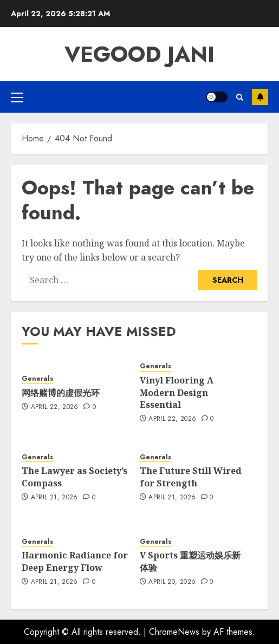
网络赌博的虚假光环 (61, 393)
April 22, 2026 (55, 407)
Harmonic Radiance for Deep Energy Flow (75, 561)
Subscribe (260, 97)
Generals (37, 379)
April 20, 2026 (172, 582)
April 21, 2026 (54, 498)
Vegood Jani (139, 54)
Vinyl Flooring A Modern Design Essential (177, 392)
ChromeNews (174, 632)
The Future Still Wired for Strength (191, 477)
